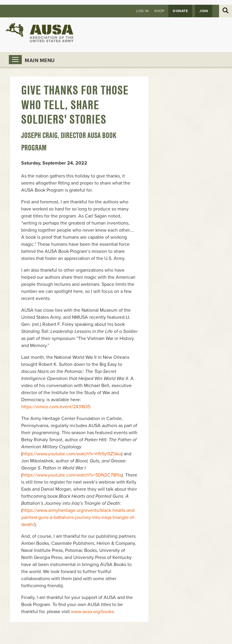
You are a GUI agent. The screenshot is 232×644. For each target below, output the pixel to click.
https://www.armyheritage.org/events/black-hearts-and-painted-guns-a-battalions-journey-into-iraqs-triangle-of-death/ (78, 517)
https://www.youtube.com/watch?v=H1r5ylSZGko (72, 454)
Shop (159, 11)
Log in (142, 11)
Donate (180, 11)
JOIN (204, 11)
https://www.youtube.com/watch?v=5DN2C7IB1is (72, 475)
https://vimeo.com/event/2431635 (56, 407)
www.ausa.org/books (92, 612)
